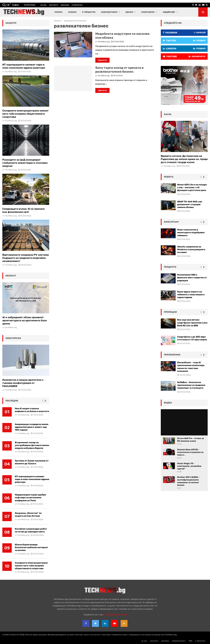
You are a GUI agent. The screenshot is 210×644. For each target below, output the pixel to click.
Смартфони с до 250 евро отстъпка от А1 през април (192, 338)
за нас (43, 5)
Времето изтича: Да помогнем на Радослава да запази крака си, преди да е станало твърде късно (184, 159)
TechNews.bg (104, 42)
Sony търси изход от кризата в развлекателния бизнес (119, 70)
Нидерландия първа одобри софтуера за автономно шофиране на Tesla (30, 498)
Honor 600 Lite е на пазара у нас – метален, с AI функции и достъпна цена (192, 187)
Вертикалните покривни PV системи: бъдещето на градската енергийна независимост (26, 258)
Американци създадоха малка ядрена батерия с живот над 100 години (32, 427)
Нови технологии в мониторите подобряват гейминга (191, 233)
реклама (65, 5)
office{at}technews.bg (115, 615)
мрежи (129, 12)
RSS (190, 641)
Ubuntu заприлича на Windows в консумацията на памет (191, 250)
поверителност (179, 641)
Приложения (172, 355)
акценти (11, 23)
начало (59, 12)
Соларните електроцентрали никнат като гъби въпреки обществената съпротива (25, 114)
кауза (168, 114)
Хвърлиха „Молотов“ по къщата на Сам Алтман (28, 515)
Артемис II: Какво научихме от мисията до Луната (32, 462)
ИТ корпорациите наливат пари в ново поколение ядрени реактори (24, 66)
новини (72, 12)
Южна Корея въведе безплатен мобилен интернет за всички (31, 547)
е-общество (89, 12)
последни (12, 401)
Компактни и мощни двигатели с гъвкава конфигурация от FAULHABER (23, 383)
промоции (170, 312)
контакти (54, 5)
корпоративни (109, 12)
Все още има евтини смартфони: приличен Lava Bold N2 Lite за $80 (192, 323)
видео (168, 403)
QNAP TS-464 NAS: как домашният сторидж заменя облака (190, 204)
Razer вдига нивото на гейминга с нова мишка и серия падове (191, 295)
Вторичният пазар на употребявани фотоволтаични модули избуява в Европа (32, 445)
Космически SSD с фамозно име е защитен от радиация (192, 278)
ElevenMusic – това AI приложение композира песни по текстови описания (191, 367)
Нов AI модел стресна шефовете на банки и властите (32, 410)
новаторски (148, 12)
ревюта (169, 177)
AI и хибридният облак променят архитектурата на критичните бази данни (25, 320)
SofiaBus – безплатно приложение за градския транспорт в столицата (191, 385)
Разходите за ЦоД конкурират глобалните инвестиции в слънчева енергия (25, 163)
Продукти (170, 267)
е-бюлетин (77, 5)
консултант (171, 222)
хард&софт (169, 12)
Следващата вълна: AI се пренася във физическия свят (23, 210)
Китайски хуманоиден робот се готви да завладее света (31, 530)
